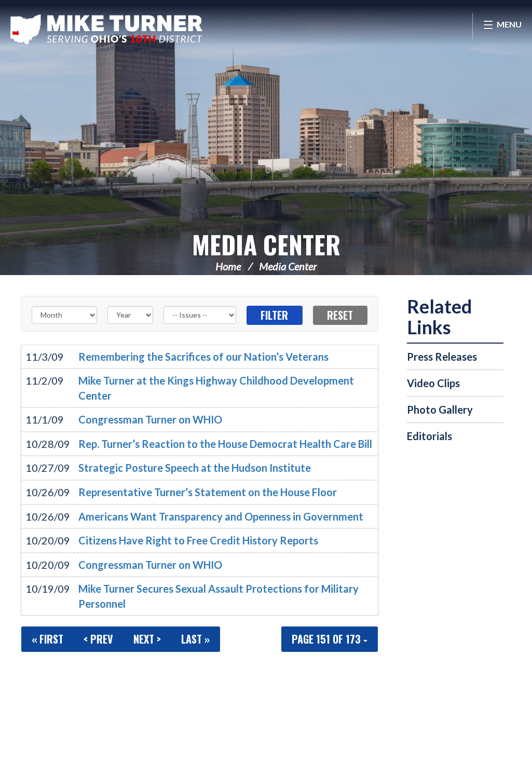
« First (47, 639)
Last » (195, 639)
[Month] (64, 315)
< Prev (98, 639)
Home (228, 266)
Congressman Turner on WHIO (150, 419)
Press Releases (442, 357)
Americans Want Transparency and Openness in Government (221, 516)
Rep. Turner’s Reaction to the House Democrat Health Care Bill (225, 444)
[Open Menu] (502, 26)
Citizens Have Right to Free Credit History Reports (198, 540)
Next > (147, 639)
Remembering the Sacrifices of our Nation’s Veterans (203, 357)
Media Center (266, 244)
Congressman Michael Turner (106, 29)
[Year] (130, 315)
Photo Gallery (440, 410)
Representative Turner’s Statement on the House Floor (208, 492)
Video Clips (433, 383)
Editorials (429, 436)
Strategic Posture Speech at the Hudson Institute (195, 468)
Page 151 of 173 (330, 639)
